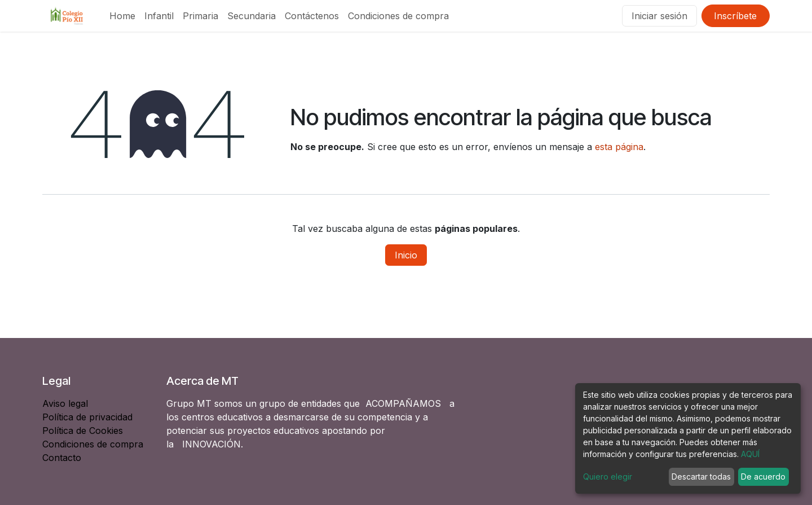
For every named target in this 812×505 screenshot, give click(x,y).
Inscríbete (735, 16)
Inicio (406, 255)
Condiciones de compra (93, 444)
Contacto (62, 458)
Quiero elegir (608, 477)
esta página (619, 147)
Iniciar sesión (659, 16)
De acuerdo (763, 477)
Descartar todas (701, 477)
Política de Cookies (83, 431)
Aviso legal (67, 403)
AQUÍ (750, 454)
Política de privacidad (87, 417)
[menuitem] (122, 16)
